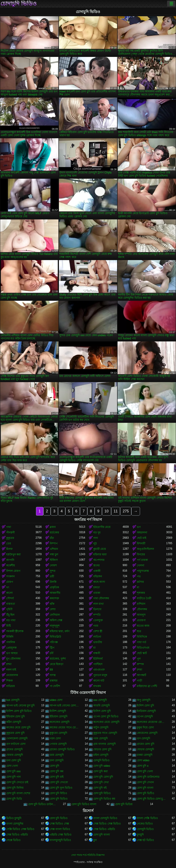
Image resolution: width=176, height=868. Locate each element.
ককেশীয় (11, 565)
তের (9, 543)
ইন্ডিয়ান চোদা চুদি (15, 716)
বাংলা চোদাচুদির (15, 824)
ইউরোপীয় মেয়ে (102, 527)
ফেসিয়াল (55, 615)
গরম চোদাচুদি (100, 738)
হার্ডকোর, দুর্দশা (58, 659)
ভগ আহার (12, 653)
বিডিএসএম (143, 648)
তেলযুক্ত (98, 620)
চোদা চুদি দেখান (145, 782)
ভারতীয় (98, 642)
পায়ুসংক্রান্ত (143, 571)
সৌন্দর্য (10, 598)
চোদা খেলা (12, 766)
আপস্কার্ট (142, 675)
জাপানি (10, 560)
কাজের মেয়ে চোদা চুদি (18, 727)
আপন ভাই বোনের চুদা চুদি (20, 706)
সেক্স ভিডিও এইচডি (104, 829)
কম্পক (140, 664)
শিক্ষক (9, 681)
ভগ (139, 527)
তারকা (97, 593)
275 (126, 511)
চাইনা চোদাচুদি (101, 755)
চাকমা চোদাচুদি (145, 755)
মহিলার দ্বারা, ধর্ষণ (60, 631)
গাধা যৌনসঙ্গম (101, 598)
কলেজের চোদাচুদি (60, 722)
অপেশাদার (99, 560)
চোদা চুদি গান (13, 777)
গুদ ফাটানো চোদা (16, 744)
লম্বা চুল (54, 554)
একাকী (97, 571)
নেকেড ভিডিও (145, 824)
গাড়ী (139, 681)
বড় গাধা (11, 620)
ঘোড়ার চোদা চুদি (102, 749)
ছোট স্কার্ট (142, 653)
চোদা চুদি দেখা (101, 782)
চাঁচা (52, 538)
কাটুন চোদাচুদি (101, 727)
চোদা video (143, 760)
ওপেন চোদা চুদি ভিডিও (106, 716)
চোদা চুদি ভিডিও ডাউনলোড (43, 804)
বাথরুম (97, 686)
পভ (139, 576)
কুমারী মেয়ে (100, 549)
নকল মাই (11, 670)
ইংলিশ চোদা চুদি (145, 706)
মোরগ (10, 582)
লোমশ (53, 565)
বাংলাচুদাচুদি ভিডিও (60, 840)
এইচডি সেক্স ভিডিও (61, 835)
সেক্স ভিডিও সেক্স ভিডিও (107, 824)
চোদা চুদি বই (100, 788)
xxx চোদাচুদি (100, 700)
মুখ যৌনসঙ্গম (13, 659)
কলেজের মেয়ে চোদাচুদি (106, 722)
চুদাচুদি (140, 835)
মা (138, 587)
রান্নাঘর (54, 681)
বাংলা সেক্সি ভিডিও (147, 818)
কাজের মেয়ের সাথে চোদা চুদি (64, 727)
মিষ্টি (8, 626)
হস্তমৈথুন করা (13, 554)
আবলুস (141, 615)
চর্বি (52, 653)
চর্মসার (140, 582)
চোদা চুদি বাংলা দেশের (18, 793)
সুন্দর (53, 571)
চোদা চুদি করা (100, 771)
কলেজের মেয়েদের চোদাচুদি (151, 722)
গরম (96, 626)
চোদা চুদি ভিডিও (59, 799)
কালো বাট (99, 681)
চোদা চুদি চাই (57, 777)
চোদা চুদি (54, 766)
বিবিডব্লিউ (55, 637)
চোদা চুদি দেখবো (59, 782)
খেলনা (140, 565)
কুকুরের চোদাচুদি (58, 733)
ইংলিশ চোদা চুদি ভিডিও (19, 711)
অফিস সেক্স (56, 620)
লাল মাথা (98, 604)
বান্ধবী (97, 653)
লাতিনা (97, 637)
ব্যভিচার (11, 686)
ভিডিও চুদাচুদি (14, 818)
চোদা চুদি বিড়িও (58, 793)
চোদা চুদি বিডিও (102, 793)
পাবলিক (11, 642)
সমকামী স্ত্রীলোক (15, 631)
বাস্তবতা (11, 604)
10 (107, 511)
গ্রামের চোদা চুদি (146, 744)
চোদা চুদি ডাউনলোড (148, 777)
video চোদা (56, 700)
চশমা (9, 664)
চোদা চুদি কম (57, 771)
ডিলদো (97, 609)
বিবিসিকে (142, 637)
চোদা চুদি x (143, 766)
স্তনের (96, 565)
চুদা (95, 840)
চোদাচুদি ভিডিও (19, 4)
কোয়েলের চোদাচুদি (147, 733)
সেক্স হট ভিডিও (145, 840)
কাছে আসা (99, 582)
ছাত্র (139, 631)
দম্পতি (97, 615)
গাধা (9, 527)
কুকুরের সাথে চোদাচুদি (105, 733)
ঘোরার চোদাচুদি (15, 755)
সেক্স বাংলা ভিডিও (60, 829)
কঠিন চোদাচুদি (14, 722)
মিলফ (9, 549)
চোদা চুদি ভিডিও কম (104, 799)
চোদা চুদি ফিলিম (15, 788)
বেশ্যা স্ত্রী (98, 631)
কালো (9, 593)
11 (116, 511)
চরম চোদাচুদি (57, 755)
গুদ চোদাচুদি (143, 738)
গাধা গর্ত (142, 642)
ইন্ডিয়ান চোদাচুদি (59, 716)
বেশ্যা (53, 609)
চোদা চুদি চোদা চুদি (103, 777)
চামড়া (96, 587)
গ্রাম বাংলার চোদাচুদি (104, 744)
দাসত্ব (53, 675)
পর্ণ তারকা (142, 560)
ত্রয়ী (52, 576)
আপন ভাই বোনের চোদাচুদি (64, 706)
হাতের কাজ (143, 626)
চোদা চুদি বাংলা (145, 788)
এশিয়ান (54, 549)
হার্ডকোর (54, 533)
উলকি (53, 582)
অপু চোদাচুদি (144, 700)
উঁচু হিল (10, 615)
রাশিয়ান (141, 604)
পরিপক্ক (54, 642)
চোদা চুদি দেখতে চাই (17, 782)
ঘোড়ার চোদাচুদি (145, 749)
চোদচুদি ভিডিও (101, 760)
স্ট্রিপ (52, 648)
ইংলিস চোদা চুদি (102, 711)
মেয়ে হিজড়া (56, 664)
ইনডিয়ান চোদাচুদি (146, 711)
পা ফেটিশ (55, 686)
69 (51, 670)
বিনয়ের (141, 554)
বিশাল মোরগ (13, 571)
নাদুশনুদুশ (55, 626)
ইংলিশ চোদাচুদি (58, 711)
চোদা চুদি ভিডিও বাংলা (84, 804)
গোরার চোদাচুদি (58, 744)
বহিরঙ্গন (98, 576)
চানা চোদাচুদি (57, 760)
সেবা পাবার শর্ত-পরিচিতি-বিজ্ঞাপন (88, 855)
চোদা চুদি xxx (13, 771)
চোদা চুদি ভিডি (14, 799)
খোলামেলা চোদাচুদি (17, 738)
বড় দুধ (97, 533)
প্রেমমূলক (11, 648)
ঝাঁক (52, 604)
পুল (139, 659)
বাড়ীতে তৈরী (144, 598)
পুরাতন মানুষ (100, 675)
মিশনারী (141, 543)
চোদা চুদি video (102, 766)
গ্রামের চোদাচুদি (14, 749)
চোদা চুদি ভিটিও (146, 793)
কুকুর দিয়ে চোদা (145, 727)
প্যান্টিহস (98, 664)
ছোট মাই (142, 538)
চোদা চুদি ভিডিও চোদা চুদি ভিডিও (151, 799)
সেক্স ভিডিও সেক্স (59, 824)
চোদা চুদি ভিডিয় (124, 804)
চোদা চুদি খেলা (145, 771)
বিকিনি (10, 637)
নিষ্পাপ (54, 543)
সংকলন (10, 576)
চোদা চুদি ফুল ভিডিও (61, 788)
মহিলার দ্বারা (100, 554)
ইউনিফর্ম (98, 659)
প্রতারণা (141, 620)
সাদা (96, 538)
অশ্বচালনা (142, 533)
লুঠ (95, 543)
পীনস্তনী (10, 533)
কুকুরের (10, 538)
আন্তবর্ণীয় (55, 593)
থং (8, 587)
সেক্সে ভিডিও (13, 840)
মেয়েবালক (12, 675)
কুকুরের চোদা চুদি (15, 733)
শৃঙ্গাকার (141, 593)
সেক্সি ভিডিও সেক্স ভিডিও (20, 829)
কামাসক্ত (54, 598)
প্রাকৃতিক (54, 587)
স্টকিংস (54, 560)
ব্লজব (53, 527)
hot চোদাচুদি (13, 700)
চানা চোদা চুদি (14, 760)
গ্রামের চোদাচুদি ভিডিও (62, 749)
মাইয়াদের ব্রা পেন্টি (147, 686)
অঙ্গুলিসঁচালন (145, 549)
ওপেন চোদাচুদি (145, 716)
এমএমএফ (99, 670)
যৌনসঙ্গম (142, 609)
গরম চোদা (55, 738)
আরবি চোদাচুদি (102, 706)
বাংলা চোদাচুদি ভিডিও (105, 818)
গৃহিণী (9, 609)
